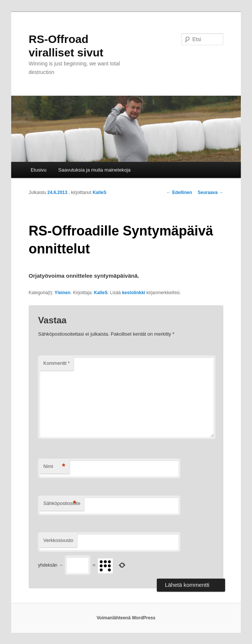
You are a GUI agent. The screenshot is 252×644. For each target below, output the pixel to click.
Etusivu (39, 170)
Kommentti (57, 363)
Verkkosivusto (58, 540)
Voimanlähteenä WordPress (126, 618)
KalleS (99, 192)
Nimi (54, 467)
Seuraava (211, 192)
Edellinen (179, 192)
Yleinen (63, 293)
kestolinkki (134, 293)
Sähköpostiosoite (62, 504)
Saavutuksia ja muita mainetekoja (94, 170)
